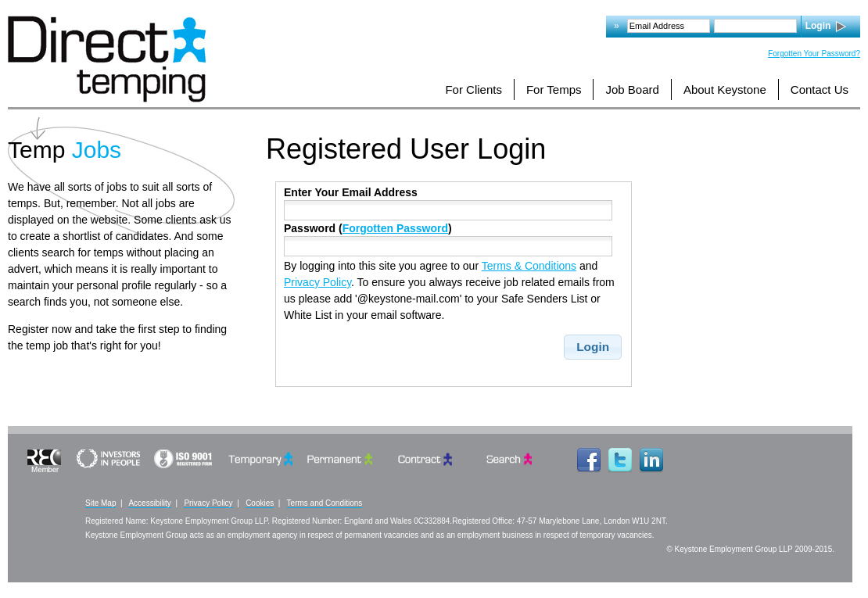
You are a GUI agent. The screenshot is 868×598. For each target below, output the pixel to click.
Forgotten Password (395, 228)
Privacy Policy (317, 282)
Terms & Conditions (529, 266)
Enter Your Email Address (351, 192)
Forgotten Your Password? (814, 54)
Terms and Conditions (325, 503)
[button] (593, 347)
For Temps (554, 90)
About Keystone (725, 90)
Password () (368, 228)
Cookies (260, 503)
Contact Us (820, 90)
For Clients (473, 90)
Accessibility (149, 503)
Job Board (632, 90)
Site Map (100, 503)
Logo (107, 59)
